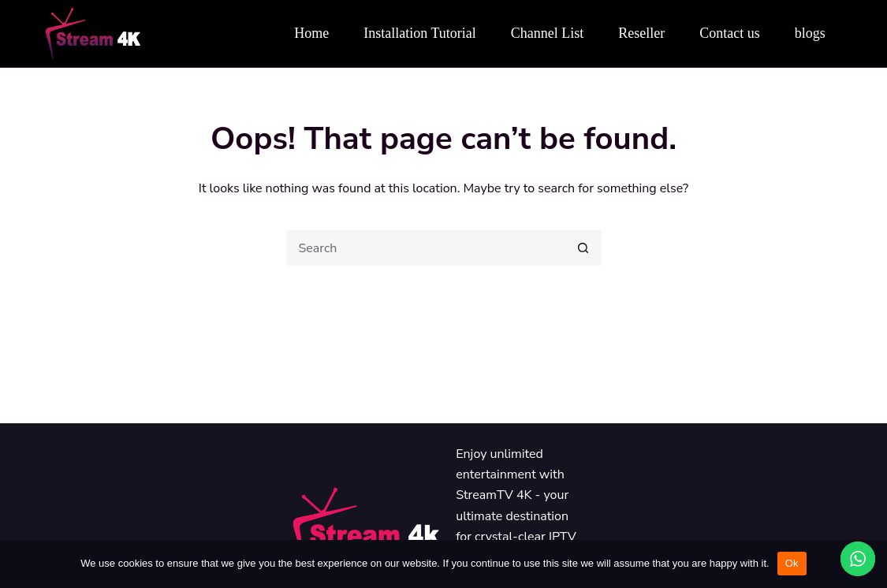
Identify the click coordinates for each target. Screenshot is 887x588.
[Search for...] (426, 248)
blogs (810, 33)
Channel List (548, 33)
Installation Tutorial (420, 33)
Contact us (730, 33)
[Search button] (584, 248)
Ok (792, 563)
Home (311, 33)
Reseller (641, 33)
